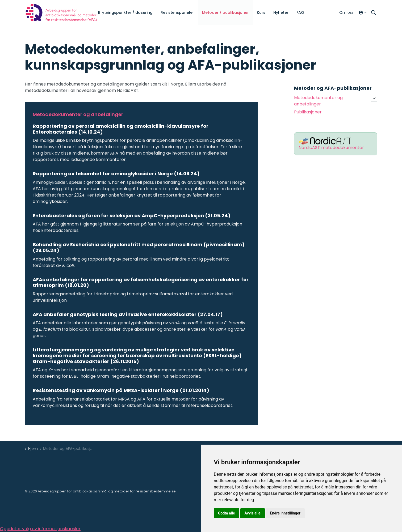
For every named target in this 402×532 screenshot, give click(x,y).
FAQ (300, 12)
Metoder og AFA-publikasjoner (333, 88)
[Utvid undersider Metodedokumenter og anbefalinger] (374, 98)
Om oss (346, 12)
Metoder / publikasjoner (225, 12)
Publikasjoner (308, 112)
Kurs (261, 12)
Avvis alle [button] (253, 513)
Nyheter (281, 12)
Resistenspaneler (177, 12)
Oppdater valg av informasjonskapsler (40, 529)
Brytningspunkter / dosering (125, 12)
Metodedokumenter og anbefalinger (318, 101)
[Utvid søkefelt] (374, 13)
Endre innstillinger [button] (285, 513)
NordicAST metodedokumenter (331, 148)
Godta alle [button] (227, 513)
